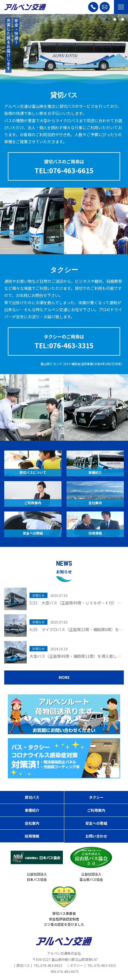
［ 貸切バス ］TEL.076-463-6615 (37, 965)
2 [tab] (115, 19)
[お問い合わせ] (105, 7)
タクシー (96, 797)
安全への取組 (96, 823)
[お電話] (93, 7)
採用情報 (32, 836)
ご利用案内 (96, 810)
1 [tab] (107, 19)
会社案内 (32, 823)
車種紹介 (32, 810)
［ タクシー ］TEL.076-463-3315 (91, 965)
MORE (64, 677)
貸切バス (32, 797)
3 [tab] (123, 19)
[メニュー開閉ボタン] (121, 7)
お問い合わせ (96, 836)
